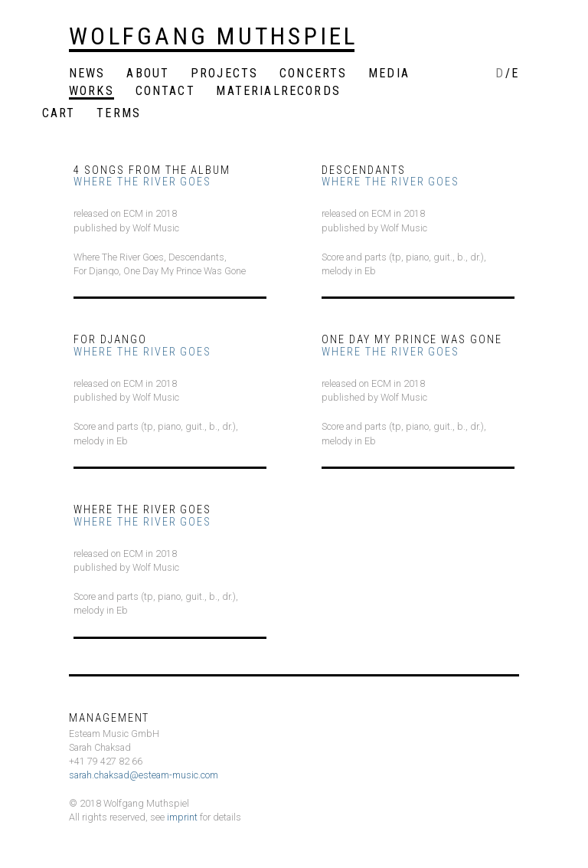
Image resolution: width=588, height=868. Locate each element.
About (148, 74)
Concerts (313, 74)
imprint (182, 817)
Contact (165, 92)
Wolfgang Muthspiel (214, 36)
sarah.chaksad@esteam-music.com (144, 775)
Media (389, 74)
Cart (59, 114)
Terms (119, 114)
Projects (224, 74)
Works (91, 92)
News (87, 74)
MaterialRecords (278, 92)
